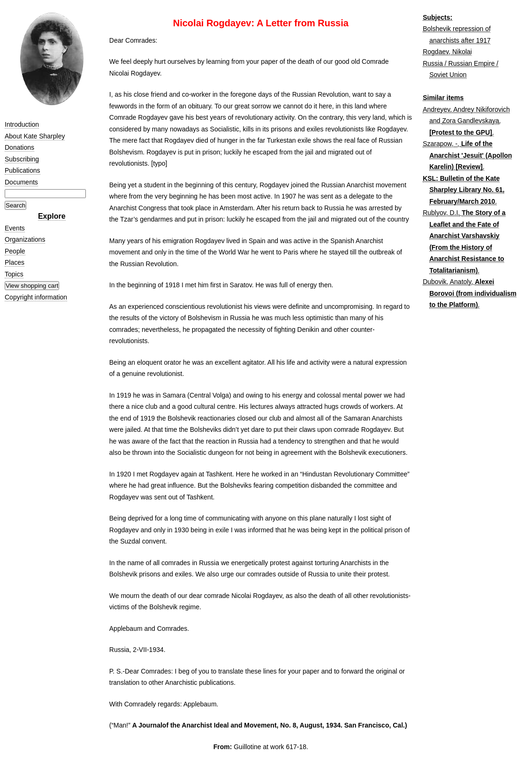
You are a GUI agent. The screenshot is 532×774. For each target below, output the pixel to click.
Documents (21, 182)
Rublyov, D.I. (441, 213)
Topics (14, 274)
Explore (52, 216)
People (15, 251)
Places (15, 262)
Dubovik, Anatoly (447, 282)
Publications (23, 170)
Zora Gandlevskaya (470, 121)
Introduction (22, 124)
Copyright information (36, 297)
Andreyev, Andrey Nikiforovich (466, 109)
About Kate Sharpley (35, 136)
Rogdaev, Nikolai (447, 52)
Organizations (25, 239)
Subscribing (22, 159)
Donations (19, 147)
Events (15, 228)
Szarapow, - (440, 144)
